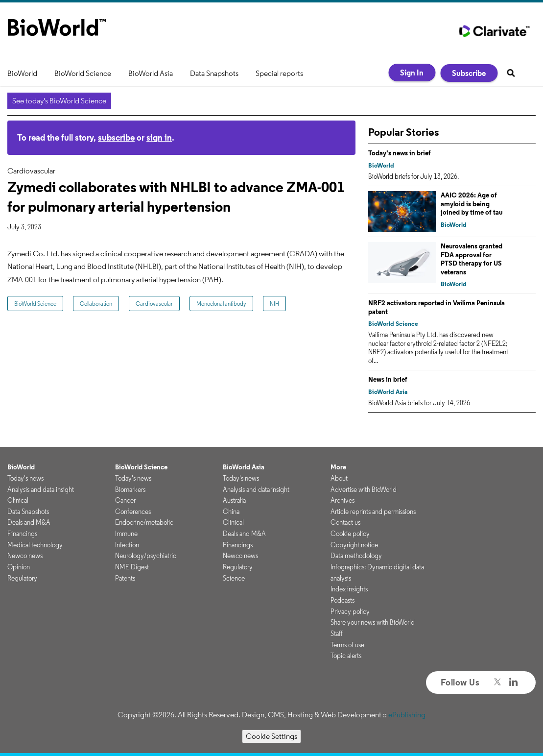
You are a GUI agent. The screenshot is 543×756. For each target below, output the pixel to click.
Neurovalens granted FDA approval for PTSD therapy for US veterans (472, 259)
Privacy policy (350, 611)
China (231, 512)
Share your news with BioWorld (373, 622)
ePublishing (407, 715)
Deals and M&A (29, 522)
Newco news (25, 556)
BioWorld (22, 73)
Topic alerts (346, 656)
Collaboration (96, 304)
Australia (234, 500)
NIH (274, 304)
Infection (127, 545)
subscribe (116, 137)
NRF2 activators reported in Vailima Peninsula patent (437, 307)
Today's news (25, 478)
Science (234, 578)
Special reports (279, 73)
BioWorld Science (83, 73)
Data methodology (356, 556)
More (338, 467)
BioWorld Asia (151, 73)
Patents (125, 578)
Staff (337, 634)
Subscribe (469, 73)
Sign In (412, 73)
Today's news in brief (400, 153)
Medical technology (35, 545)
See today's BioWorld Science (59, 101)
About (339, 478)
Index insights (349, 589)
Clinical (18, 500)
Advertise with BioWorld (364, 489)
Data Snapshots (214, 73)
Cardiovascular (154, 304)
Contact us (345, 522)
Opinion (19, 567)
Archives (342, 500)
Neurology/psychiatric (146, 556)
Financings (22, 534)
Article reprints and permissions (373, 512)
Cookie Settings (271, 736)
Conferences (133, 512)
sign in (159, 137)
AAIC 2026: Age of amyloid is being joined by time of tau (472, 204)
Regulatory (22, 578)
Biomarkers (130, 489)
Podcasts (342, 600)
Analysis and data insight (41, 489)
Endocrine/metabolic (144, 522)
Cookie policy (350, 534)
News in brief (388, 379)
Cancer (125, 500)
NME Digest (132, 567)
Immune (126, 534)
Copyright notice (354, 545)
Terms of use (347, 645)
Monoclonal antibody (221, 304)
